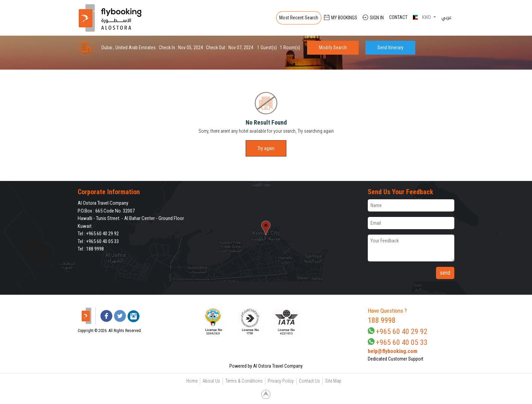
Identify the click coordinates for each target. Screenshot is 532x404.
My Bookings (341, 18)
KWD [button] (422, 17)
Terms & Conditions (244, 381)
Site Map (333, 381)
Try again (266, 148)
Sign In (373, 18)
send (445, 273)
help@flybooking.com (393, 351)
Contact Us (309, 381)
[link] (321, 321)
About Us (211, 381)
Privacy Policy (281, 381)
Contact (398, 17)
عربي (446, 17)
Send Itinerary (390, 48)
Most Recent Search (299, 18)
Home (192, 381)
